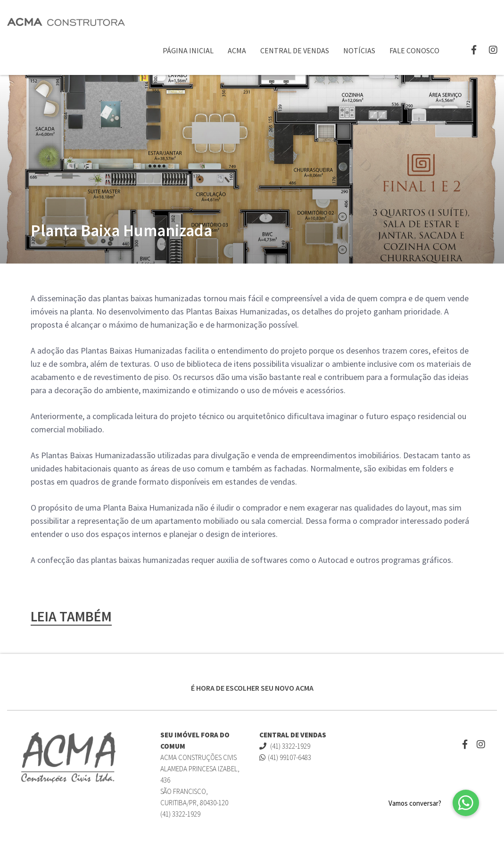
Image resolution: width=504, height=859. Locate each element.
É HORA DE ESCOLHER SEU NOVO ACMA (252, 688)
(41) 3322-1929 (285, 746)
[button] (466, 803)
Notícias (359, 50)
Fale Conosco (414, 50)
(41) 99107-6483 (285, 757)
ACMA (237, 50)
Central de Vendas (295, 50)
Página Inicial (188, 50)
